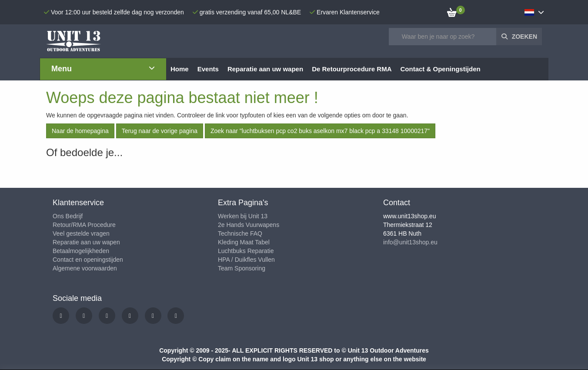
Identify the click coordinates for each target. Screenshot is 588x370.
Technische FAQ (240, 233)
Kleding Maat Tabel (244, 242)
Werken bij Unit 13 (243, 216)
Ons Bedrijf (68, 216)
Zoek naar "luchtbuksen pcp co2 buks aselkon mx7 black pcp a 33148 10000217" (320, 131)
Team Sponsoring (242, 268)
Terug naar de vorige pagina (160, 131)
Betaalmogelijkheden (81, 251)
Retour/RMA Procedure (84, 225)
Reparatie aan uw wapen (86, 242)
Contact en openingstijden (88, 260)
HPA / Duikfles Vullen (246, 260)
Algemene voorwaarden (85, 268)
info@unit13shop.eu (410, 242)
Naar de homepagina (80, 131)
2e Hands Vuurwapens (249, 225)
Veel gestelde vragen (81, 233)
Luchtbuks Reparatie (246, 251)
